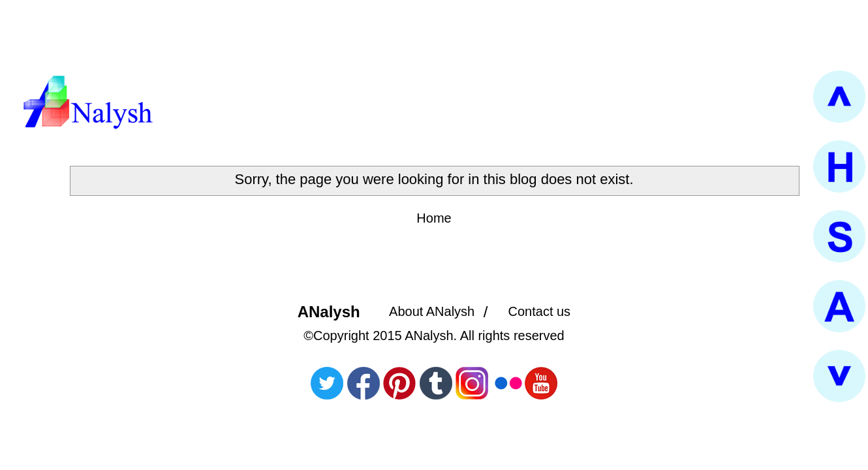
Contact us (540, 311)
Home (434, 218)
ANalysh (329, 312)
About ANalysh (432, 311)
